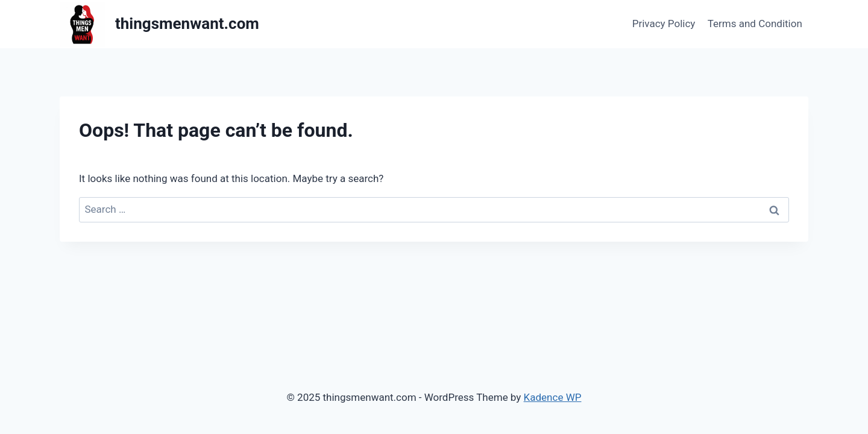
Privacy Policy (664, 24)
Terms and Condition (755, 24)
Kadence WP (553, 397)
